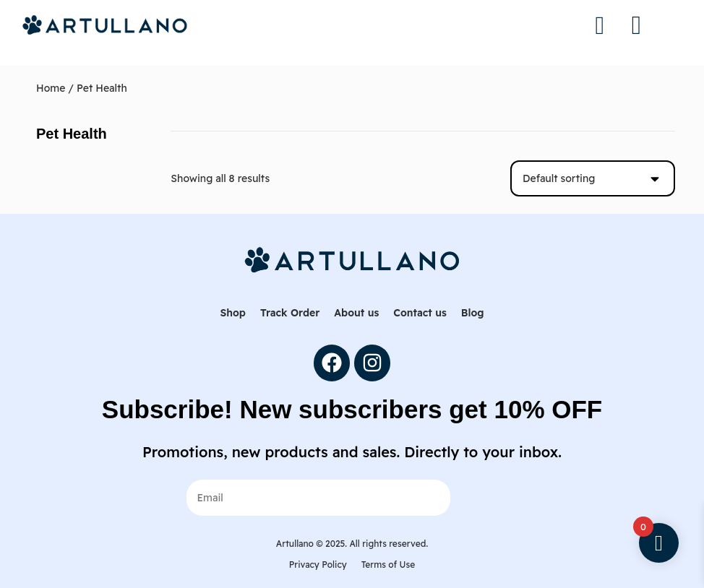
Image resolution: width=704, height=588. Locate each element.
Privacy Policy (318, 565)
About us (356, 313)
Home (51, 88)
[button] (636, 25)
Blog (473, 313)
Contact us (420, 313)
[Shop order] (593, 178)
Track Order (290, 313)
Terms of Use (389, 565)
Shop (232, 313)
